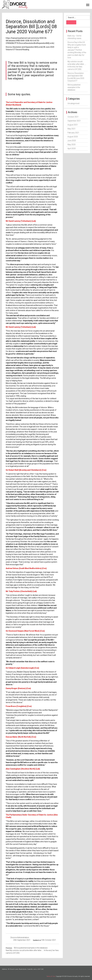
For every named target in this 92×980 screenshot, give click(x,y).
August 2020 (73, 137)
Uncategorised (73, 103)
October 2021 (73, 117)
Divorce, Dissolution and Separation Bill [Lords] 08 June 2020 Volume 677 (76, 77)
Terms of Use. (51, 976)
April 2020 (72, 149)
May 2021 (71, 129)
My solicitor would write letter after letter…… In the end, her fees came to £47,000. (77, 65)
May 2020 (71, 145)
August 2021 (73, 125)
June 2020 (72, 141)
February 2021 (73, 133)
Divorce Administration (20, 937)
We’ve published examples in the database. (74, 87)
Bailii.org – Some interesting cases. (75, 37)
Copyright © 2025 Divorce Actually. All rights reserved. (73, 976)
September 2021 (74, 121)
